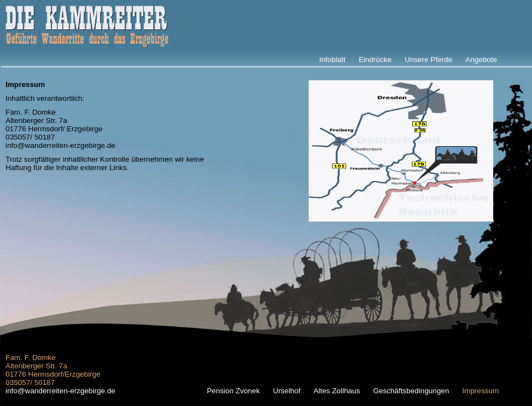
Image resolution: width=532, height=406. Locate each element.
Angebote (481, 60)
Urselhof (287, 391)
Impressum (480, 391)
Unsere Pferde (428, 60)
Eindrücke (375, 60)
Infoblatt (332, 60)
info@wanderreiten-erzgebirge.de (60, 145)
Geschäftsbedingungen (411, 391)
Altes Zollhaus (337, 391)
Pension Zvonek (233, 391)
